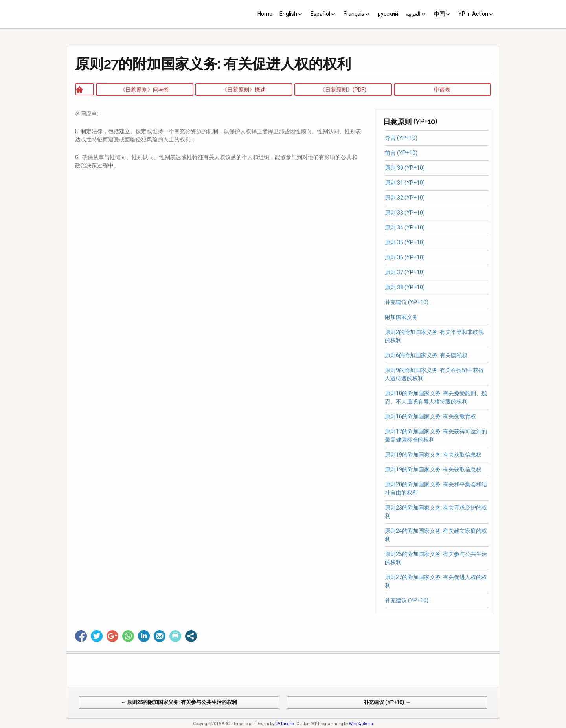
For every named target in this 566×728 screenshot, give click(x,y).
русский (388, 14)
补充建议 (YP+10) (407, 302)
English (288, 14)
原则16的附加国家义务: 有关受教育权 (430, 416)
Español (320, 14)
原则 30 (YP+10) (405, 168)
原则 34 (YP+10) (405, 227)
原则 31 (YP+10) (405, 183)
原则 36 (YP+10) (405, 257)
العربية (413, 14)
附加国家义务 (401, 317)
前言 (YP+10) (401, 153)
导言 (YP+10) (401, 138)
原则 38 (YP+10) (405, 287)
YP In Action (473, 14)
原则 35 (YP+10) (405, 242)
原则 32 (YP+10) (405, 198)
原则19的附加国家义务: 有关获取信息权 (433, 455)
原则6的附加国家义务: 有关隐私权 (427, 355)
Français (354, 14)
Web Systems (361, 724)
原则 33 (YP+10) (405, 213)
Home (265, 14)
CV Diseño (284, 724)
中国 (439, 14)
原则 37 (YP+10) (405, 272)
